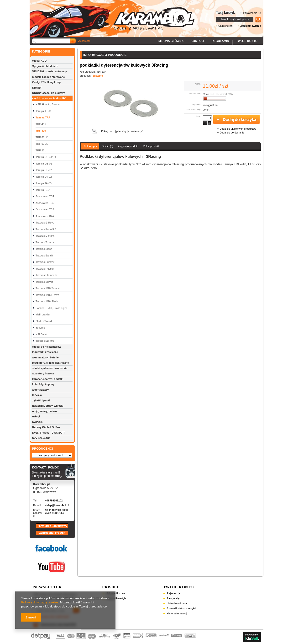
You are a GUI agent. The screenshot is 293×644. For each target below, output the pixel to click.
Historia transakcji (177, 613)
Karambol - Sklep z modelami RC (114, 15)
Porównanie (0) (252, 13)
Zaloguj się (173, 598)
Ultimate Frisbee (115, 593)
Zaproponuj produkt (48, 535)
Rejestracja (173, 593)
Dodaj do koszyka (236, 120)
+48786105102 (54, 500)
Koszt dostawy (194, 110)
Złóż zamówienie (251, 26)
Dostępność (195, 94)
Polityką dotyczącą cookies (40, 602)
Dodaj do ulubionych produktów (238, 129)
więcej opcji (84, 41)
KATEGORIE (41, 51)
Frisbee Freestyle (116, 598)
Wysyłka (196, 105)
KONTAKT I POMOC (47, 468)
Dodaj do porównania (232, 133)
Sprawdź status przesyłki (181, 608)
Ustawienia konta (177, 603)
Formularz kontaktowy (50, 528)
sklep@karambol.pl (57, 505)
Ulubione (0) (225, 26)
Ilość (198, 116)
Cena (198, 84)
